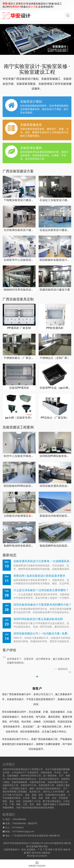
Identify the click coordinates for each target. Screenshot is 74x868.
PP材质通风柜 (55, 328)
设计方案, (33, 7)
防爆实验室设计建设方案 (55, 290)
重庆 (29, 853)
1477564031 (18, 828)
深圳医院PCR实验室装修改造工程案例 (55, 456)
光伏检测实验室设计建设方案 (19, 230)
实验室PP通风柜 (19, 388)
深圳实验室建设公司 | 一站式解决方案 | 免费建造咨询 (42, 634)
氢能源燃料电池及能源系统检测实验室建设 (55, 546)
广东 (40, 850)
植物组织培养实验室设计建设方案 (19, 290)
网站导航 (43, 846)
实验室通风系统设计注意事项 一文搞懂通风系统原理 (42, 561)
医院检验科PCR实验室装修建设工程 (19, 486)
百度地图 (34, 846)
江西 (55, 850)
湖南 (50, 850)
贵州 (60, 850)
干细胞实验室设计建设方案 (19, 200)
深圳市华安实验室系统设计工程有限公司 (23, 843)
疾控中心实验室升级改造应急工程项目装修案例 (19, 456)
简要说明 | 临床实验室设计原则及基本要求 (39, 576)
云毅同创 (46, 853)
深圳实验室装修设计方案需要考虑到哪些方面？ (42, 605)
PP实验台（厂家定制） (55, 418)
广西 (45, 850)
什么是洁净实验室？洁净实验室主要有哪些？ (41, 590)
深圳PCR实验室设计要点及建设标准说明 (38, 619)
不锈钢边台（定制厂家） (55, 358)
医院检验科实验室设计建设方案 (55, 260)
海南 (65, 850)
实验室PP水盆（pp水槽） (55, 388)
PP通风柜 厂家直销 (19, 328)
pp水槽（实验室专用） (19, 418)
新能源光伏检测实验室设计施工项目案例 (55, 516)
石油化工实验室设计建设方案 (55, 200)
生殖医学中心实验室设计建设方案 (19, 260)
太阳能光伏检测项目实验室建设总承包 (19, 516)
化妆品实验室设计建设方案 (55, 230)
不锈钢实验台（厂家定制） (19, 358)
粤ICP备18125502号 (37, 856)
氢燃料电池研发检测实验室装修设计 (19, 546)
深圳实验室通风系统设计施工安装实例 (55, 486)
